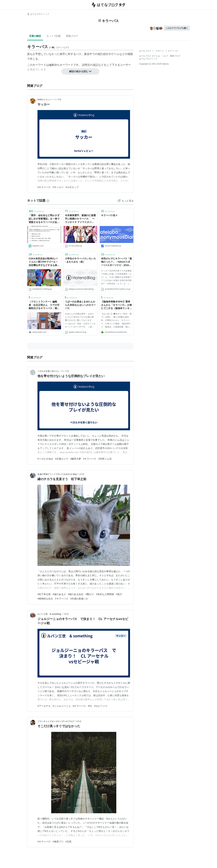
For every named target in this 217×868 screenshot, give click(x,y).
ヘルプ (165, 56)
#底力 (119, 594)
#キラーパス (44, 187)
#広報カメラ (62, 459)
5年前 (79, 721)
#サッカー (58, 187)
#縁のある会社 (76, 594)
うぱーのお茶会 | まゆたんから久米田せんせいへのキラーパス (80, 305)
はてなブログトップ (148, 59)
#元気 (69, 842)
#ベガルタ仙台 (45, 459)
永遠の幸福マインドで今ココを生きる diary (57, 474)
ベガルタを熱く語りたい (49, 371)
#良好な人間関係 (105, 594)
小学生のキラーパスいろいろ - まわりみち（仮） (80, 260)
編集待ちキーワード (61, 65)
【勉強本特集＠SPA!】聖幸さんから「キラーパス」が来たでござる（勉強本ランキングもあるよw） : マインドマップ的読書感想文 (116, 305)
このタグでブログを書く (177, 28)
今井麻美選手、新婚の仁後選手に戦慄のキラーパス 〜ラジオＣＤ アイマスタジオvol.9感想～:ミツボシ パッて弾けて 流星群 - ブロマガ (80, 219)
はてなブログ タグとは (149, 56)
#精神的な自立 (45, 599)
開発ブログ (175, 56)
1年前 (82, 474)
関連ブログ (72, 36)
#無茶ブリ (58, 842)
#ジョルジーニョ (62, 706)
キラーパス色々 (109, 215)
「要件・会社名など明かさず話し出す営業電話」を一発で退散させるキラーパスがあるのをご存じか (44, 219)
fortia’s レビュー (45, 100)
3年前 (66, 614)
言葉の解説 (35, 36)
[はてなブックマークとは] (48, 201)
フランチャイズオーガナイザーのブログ (56, 721)
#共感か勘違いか (79, 599)
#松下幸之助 (44, 594)
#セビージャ (101, 706)
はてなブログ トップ (38, 14)
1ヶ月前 (58, 100)
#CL (90, 706)
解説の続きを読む (80, 71)
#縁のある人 (59, 594)
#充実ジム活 (105, 459)
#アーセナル (44, 706)
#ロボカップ (72, 187)
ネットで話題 (54, 36)
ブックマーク (36, 211)
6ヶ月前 (66, 371)
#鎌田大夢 (76, 459)
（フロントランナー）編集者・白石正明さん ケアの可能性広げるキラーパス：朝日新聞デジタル (44, 305)
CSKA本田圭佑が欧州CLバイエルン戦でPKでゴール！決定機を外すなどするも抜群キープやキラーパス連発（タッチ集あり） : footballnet (44, 262)
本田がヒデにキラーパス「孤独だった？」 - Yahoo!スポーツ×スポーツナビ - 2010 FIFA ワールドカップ (116, 262)
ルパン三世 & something (50, 614)
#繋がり (90, 594)
